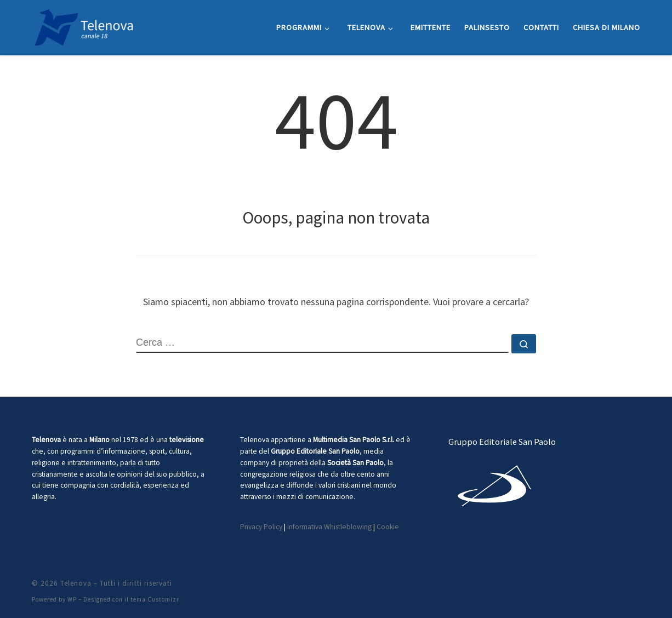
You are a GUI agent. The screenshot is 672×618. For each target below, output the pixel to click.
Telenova (76, 583)
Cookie (388, 527)
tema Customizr (155, 599)
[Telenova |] (84, 25)
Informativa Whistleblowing (329, 527)
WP (72, 599)
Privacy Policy (261, 527)
